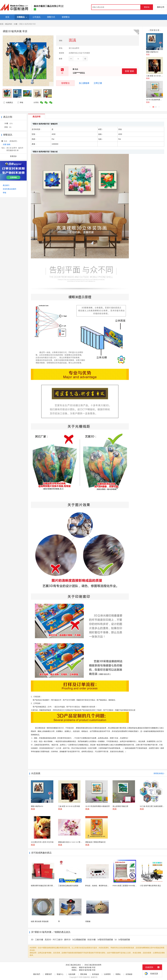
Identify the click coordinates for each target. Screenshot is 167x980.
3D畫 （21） (9, 123)
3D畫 (16, 24)
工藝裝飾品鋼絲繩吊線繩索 (68, 886)
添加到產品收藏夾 (10, 189)
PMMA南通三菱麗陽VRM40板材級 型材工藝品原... (131, 886)
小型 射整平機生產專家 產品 (150, 886)
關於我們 (37, 974)
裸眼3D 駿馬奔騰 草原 (87, 968)
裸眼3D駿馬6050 (152, 52)
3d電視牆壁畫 (124, 940)
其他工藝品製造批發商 (93, 965)
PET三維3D (58, 940)
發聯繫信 (65, 83)
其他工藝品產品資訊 (73, 965)
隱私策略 (84, 974)
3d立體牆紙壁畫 (79, 940)
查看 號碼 (129, 71)
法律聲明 (107, 974)
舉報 (20, 103)
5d (116, 940)
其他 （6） (8, 127)
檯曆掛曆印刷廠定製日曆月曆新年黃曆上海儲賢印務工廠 (52, 886)
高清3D (48, 940)
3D (32, 940)
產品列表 (9, 24)
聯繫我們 (48, 974)
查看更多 (13, 156)
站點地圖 (72, 974)
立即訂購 (98, 83)
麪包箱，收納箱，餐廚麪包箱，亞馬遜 (100, 886)
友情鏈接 (129, 974)
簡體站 (118, 974)
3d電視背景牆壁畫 (105, 940)
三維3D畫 (39, 940)
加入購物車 (84, 83)
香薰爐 (88, 921)
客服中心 (60, 974)
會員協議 (95, 974)
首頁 (2, 24)
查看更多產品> (159, 773)
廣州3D (68, 940)
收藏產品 (8, 103)
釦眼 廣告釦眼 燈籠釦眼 (40, 921)
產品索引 (6, 185)
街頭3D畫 (92, 940)
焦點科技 (86, 977)
